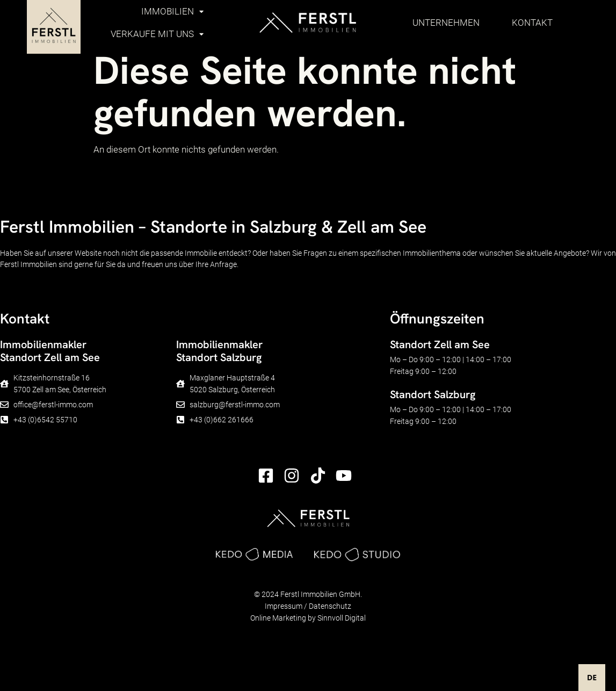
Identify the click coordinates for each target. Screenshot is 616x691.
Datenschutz (330, 606)
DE (592, 677)
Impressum (284, 606)
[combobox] (592, 678)
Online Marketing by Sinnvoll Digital (308, 618)
